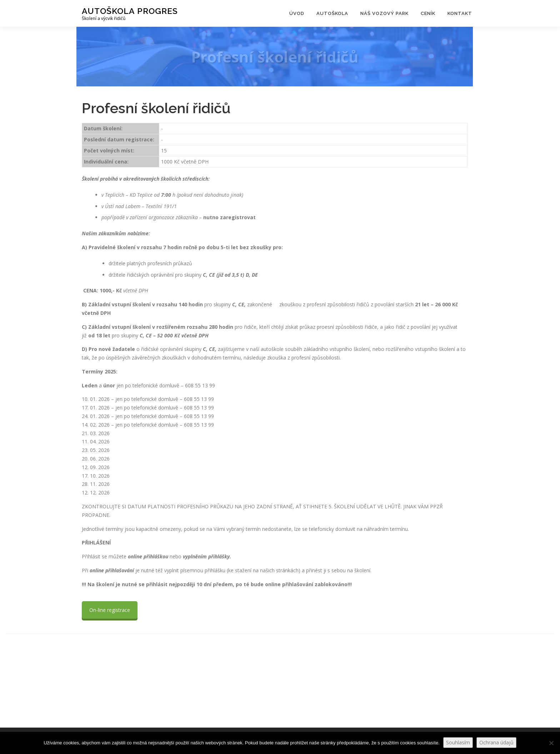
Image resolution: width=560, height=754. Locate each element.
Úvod (297, 13)
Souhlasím (458, 742)
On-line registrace (110, 610)
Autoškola (332, 13)
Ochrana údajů (496, 742)
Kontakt (460, 13)
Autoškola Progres (130, 11)
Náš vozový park (384, 13)
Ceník (428, 13)
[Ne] (551, 743)
